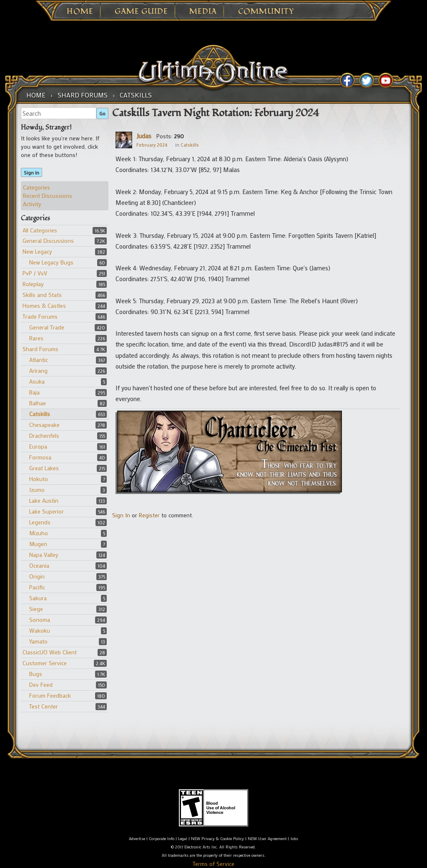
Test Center (44, 706)
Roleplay (33, 284)
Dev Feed (41, 685)
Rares (36, 338)
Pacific (37, 587)
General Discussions (48, 241)
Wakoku (40, 630)
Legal (183, 839)
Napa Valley (44, 555)
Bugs (36, 674)
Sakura (38, 598)
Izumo (37, 490)
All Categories (40, 230)
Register (149, 515)
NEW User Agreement (267, 839)
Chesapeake (44, 425)
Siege (36, 609)
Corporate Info (162, 839)
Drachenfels (44, 435)
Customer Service (45, 663)
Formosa (40, 457)
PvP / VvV (35, 273)
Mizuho (39, 533)
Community (266, 12)
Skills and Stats (42, 295)
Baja (34, 392)
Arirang (38, 370)
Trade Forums (40, 316)
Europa (38, 446)
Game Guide (141, 12)
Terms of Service (213, 864)
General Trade (47, 327)
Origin (37, 576)
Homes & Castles (44, 306)
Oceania (39, 565)
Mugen (38, 544)
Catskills (40, 414)
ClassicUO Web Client (50, 652)
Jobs (294, 839)
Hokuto (39, 479)
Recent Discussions (48, 196)
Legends (40, 522)
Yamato (38, 641)
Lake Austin (44, 500)
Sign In (31, 172)
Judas (144, 136)
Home (80, 12)
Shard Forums (40, 349)
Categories (36, 187)
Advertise (137, 839)
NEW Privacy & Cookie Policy (217, 839)
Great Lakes (44, 468)
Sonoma (40, 620)
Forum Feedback (50, 695)
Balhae (38, 403)
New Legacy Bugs (51, 262)
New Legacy (37, 251)
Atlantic (39, 360)
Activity (32, 204)
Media (203, 12)
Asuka (37, 381)
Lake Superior (46, 511)
